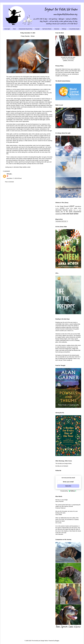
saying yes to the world (64, 212)
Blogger (57, 641)
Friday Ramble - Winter (28, 36)
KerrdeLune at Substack (62, 466)
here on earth (77, 210)
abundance (78, 206)
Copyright (37, 29)
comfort (62, 208)
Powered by (68, 491)
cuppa (75, 208)
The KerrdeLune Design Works (64, 463)
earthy (80, 208)
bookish (57, 208)
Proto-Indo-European (37, 80)
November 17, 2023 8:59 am (14, 178)
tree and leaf (68, 214)
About (14, 29)
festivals (65, 210)
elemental (16, 167)
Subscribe (68, 486)
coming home (69, 208)
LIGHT (72, 206)
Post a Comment (9, 182)
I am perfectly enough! (74, 29)
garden (71, 210)
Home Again (7, 29)
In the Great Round (62, 206)
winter (29, 167)
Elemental (57, 29)
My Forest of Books (47, 29)
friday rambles (23, 167)
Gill (8, 174)
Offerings (64, 29)
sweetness (59, 214)
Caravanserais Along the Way (25, 29)
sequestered (77, 212)
